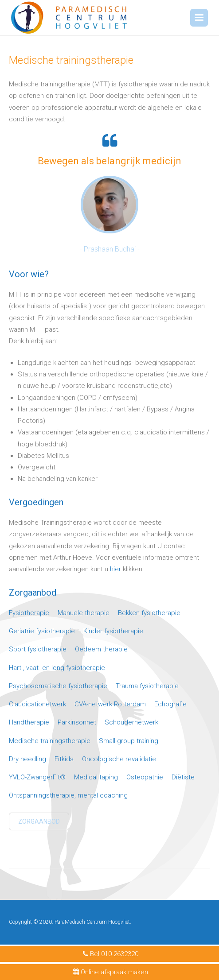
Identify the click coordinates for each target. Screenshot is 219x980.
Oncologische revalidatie (119, 759)
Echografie (170, 704)
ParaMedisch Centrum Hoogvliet (92, 922)
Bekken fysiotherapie (149, 613)
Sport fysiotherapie (38, 649)
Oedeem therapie (101, 649)
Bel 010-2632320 (109, 954)
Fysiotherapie (29, 613)
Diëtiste (183, 777)
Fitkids (64, 759)
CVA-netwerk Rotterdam (110, 704)
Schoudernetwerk (131, 722)
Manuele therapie (84, 613)
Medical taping (96, 777)
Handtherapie (29, 722)
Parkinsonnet (77, 722)
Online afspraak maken (110, 972)
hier (115, 569)
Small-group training (129, 741)
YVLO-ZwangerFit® (37, 777)
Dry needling (27, 759)
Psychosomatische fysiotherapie (58, 686)
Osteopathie (145, 777)
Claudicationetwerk (37, 704)
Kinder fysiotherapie (113, 631)
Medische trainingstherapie (50, 741)
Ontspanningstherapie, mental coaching (68, 795)
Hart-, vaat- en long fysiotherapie (57, 668)
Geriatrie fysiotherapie (42, 631)
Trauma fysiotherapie (147, 686)
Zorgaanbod (39, 821)
